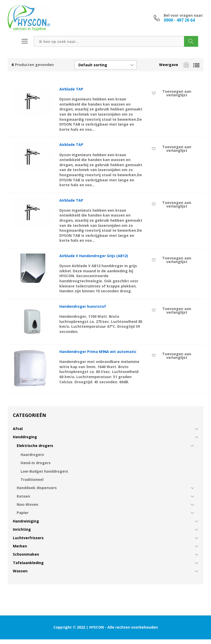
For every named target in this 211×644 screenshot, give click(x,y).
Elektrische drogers (35, 446)
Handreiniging (26, 521)
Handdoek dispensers (37, 488)
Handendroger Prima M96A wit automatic (98, 352)
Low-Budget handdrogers (44, 471)
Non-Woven (27, 504)
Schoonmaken (26, 554)
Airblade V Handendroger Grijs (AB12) (94, 256)
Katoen (23, 496)
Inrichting (22, 529)
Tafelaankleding (28, 563)
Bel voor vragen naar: (184, 16)
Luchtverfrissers (28, 538)
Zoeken (191, 41)
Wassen (20, 571)
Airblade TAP (71, 89)
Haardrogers (32, 455)
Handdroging (25, 437)
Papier (23, 513)
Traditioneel (32, 479)
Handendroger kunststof (83, 306)
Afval (18, 429)
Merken (20, 546)
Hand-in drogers (36, 463)
